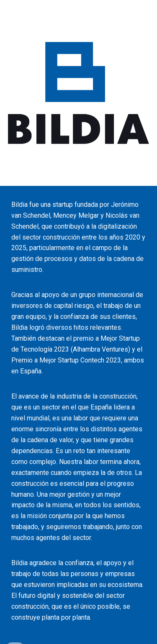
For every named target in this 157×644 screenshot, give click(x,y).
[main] (79, 415)
